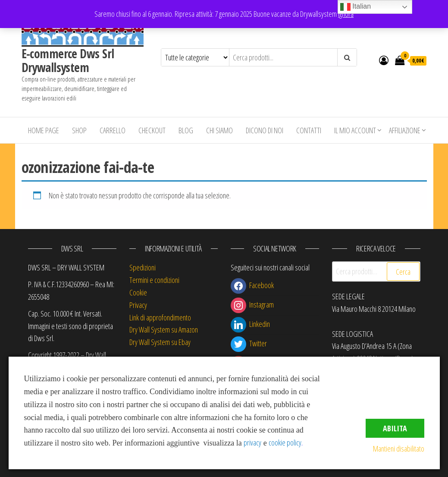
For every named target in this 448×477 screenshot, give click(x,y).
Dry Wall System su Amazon (164, 330)
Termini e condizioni (154, 280)
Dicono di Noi (265, 130)
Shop (79, 130)
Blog (186, 130)
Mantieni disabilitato (399, 449)
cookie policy (285, 442)
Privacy (138, 305)
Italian (356, 7)
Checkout (152, 130)
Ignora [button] (346, 14)
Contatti (309, 130)
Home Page (44, 130)
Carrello (113, 130)
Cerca (403, 272)
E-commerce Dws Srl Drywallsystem (68, 60)
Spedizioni (143, 267)
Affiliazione (405, 130)
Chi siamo (219, 130)
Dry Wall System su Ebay (160, 342)
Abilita (395, 428)
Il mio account (355, 130)
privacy (252, 442)
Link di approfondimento (160, 317)
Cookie (138, 292)
